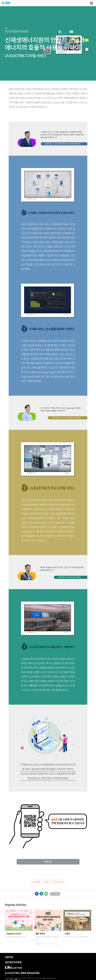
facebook (37, 894)
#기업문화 (36, 882)
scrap (55, 894)
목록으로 (48, 862)
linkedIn (41, 894)
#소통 (46, 882)
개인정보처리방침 (13, 962)
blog (46, 894)
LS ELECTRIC (58, 882)
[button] (38, 944)
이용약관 (9, 957)
